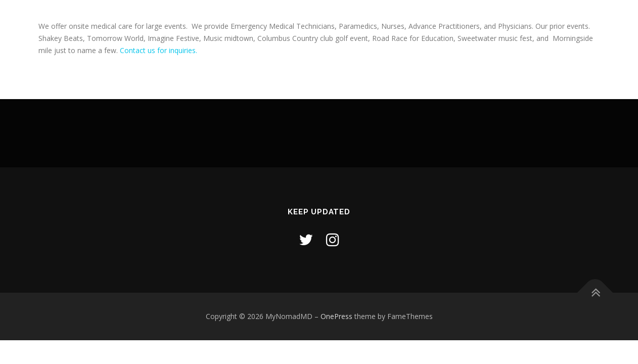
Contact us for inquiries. (158, 50)
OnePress (336, 316)
